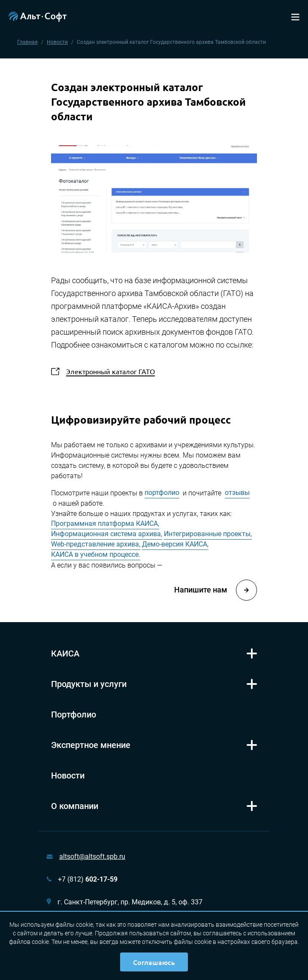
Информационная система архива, (107, 534)
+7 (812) (88, 879)
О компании (75, 806)
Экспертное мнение (91, 745)
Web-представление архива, (96, 544)
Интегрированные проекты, (208, 534)
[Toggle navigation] (295, 16)
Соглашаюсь (154, 962)
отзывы (237, 493)
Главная (27, 42)
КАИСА (65, 653)
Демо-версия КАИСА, (175, 544)
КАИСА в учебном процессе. (96, 554)
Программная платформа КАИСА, (105, 524)
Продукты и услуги (89, 684)
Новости (57, 42)
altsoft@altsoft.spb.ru (92, 856)
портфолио (162, 493)
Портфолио (74, 714)
